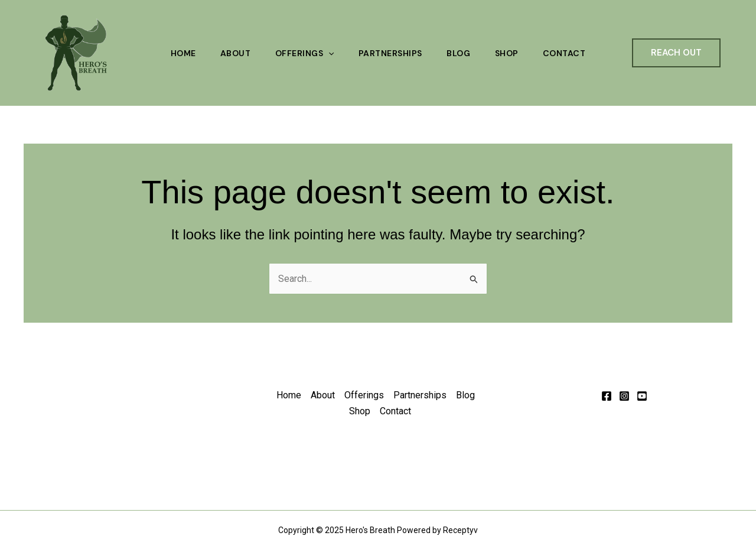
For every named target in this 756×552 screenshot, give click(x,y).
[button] (676, 53)
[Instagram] (624, 396)
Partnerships (390, 53)
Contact (569, 53)
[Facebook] (607, 396)
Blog (460, 53)
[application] (327, 53)
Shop (510, 53)
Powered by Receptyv (437, 530)
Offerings (303, 53)
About (233, 53)
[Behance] (642, 396)
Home (179, 53)
